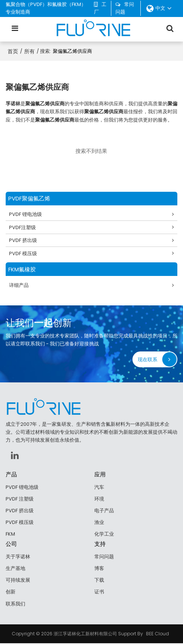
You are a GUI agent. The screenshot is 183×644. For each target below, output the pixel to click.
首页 (13, 51)
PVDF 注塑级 (20, 499)
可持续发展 (18, 580)
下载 (99, 580)
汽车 (99, 487)
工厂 (100, 8)
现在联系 (148, 360)
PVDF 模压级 (23, 253)
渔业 (99, 523)
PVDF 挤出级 (23, 240)
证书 (99, 592)
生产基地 (15, 569)
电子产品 (104, 511)
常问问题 (125, 8)
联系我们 (15, 604)
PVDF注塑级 (23, 227)
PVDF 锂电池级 (26, 214)
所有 (29, 51)
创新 (11, 592)
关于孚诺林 (18, 557)
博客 (99, 569)
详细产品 (19, 286)
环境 (99, 499)
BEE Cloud (158, 634)
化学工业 (104, 534)
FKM (10, 534)
